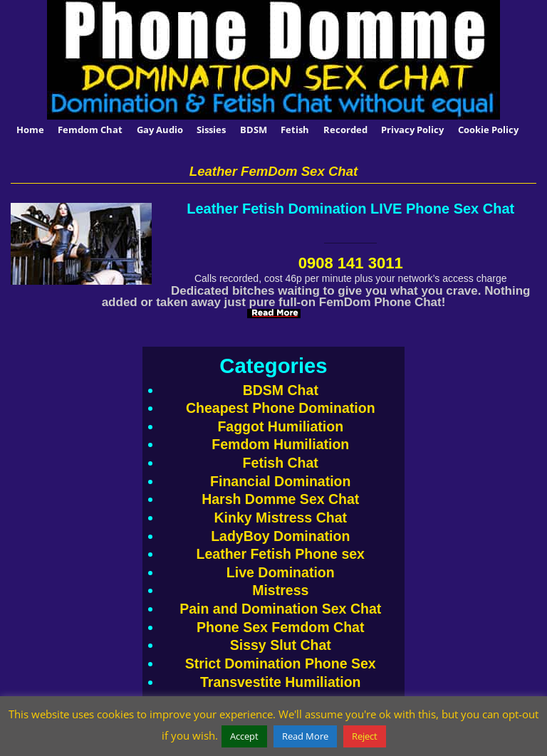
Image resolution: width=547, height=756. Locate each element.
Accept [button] (244, 736)
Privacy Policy (412, 130)
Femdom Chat (90, 130)
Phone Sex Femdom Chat (280, 627)
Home (30, 130)
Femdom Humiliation (280, 444)
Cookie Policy (488, 130)
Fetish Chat (281, 463)
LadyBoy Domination (280, 536)
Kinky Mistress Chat (280, 518)
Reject (365, 736)
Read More (305, 736)
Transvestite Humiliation (281, 682)
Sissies (211, 130)
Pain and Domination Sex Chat (280, 609)
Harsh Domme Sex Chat (280, 499)
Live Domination (281, 572)
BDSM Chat (281, 390)
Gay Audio (160, 130)
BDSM (254, 130)
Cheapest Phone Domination (281, 408)
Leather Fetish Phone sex (281, 554)
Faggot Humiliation (280, 426)
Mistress (280, 590)
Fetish (295, 130)
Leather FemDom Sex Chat (273, 171)
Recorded (345, 130)
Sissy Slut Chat (281, 645)
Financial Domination (280, 481)
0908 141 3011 (351, 263)
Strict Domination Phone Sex (281, 663)
